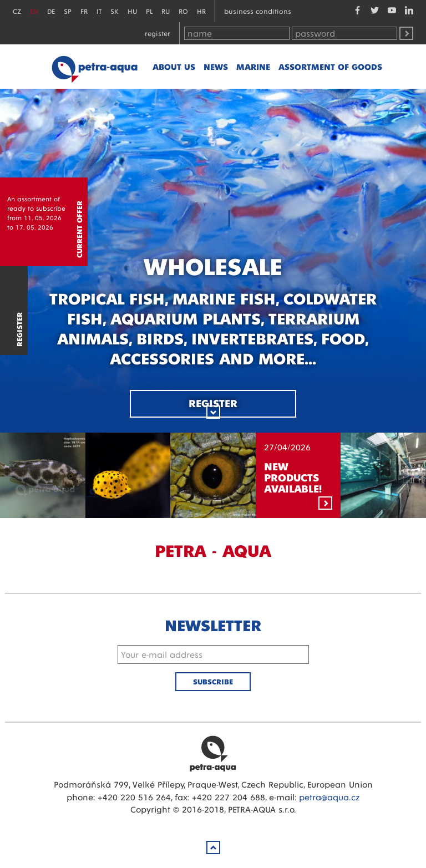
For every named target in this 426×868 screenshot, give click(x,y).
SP (68, 11)
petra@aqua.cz (329, 797)
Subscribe (213, 681)
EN (34, 11)
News (216, 66)
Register (158, 33)
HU (132, 11)
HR (201, 11)
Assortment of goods (330, 66)
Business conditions (258, 11)
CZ (17, 11)
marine (253, 66)
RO (183, 11)
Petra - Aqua (94, 67)
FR (84, 11)
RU (166, 11)
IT (99, 11)
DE (51, 11)
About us (174, 66)
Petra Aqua (213, 753)
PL (149, 11)
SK (115, 11)
